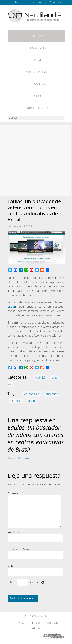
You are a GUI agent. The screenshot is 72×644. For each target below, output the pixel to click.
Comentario (15, 493)
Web (10, 566)
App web (38, 60)
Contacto (55, 2)
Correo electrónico (19, 549)
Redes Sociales (38, 84)
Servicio (38, 36)
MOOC (38, 96)
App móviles (38, 48)
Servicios (36, 2)
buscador (52, 394)
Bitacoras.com (25, 458)
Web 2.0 (40, 377)
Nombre (13, 532)
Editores (17, 2)
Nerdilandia (41, 616)
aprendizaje (32, 394)
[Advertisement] (36, 161)
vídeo (31, 401)
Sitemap (20, 623)
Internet (17, 401)
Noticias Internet (38, 72)
